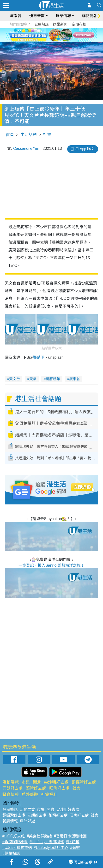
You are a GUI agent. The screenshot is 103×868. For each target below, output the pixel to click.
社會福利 (49, 795)
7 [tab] (53, 41)
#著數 (75, 848)
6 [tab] (65, 35)
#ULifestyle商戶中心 (51, 848)
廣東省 (75, 379)
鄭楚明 (39, 357)
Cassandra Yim (26, 148)
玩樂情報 (63, 16)
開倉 (37, 782)
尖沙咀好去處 (56, 782)
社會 (47, 135)
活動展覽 (11, 782)
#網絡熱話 (11, 853)
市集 (26, 782)
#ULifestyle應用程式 (47, 842)
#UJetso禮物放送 (17, 848)
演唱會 (16, 16)
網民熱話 (10, 809)
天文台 (15, 379)
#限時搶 (73, 842)
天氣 (33, 379)
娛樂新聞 (60, 24)
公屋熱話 (42, 24)
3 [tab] (50, 35)
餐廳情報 (11, 795)
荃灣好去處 (36, 788)
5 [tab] (60, 35)
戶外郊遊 (30, 795)
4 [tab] (55, 35)
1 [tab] (41, 35)
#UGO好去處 (14, 836)
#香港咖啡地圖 (15, 842)
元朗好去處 (13, 788)
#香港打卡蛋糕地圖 (70, 836)
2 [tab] (46, 35)
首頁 (10, 135)
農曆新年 (53, 379)
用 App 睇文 (85, 149)
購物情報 (90, 16)
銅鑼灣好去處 (84, 782)
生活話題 (29, 135)
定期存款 (79, 24)
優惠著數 (37, 16)
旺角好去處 (59, 788)
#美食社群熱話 (39, 836)
